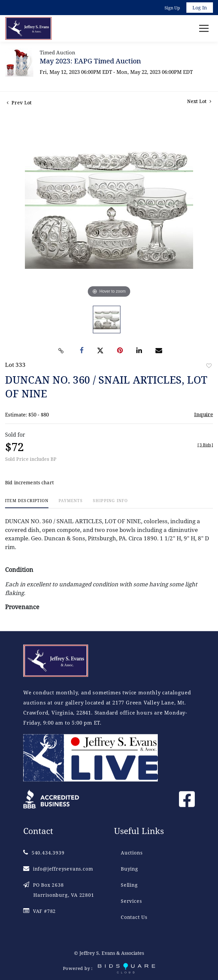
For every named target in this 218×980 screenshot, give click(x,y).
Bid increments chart (29, 482)
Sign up (172, 8)
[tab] (27, 503)
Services (131, 901)
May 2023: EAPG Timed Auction (90, 61)
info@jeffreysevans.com (58, 869)
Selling (129, 885)
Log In (200, 8)
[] (205, 445)
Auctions (132, 853)
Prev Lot (19, 103)
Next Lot (199, 101)
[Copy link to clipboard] (61, 351)
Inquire (204, 414)
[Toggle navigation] (204, 28)
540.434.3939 (44, 853)
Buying (130, 869)
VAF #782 (40, 911)
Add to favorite (209, 366)
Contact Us (134, 917)
